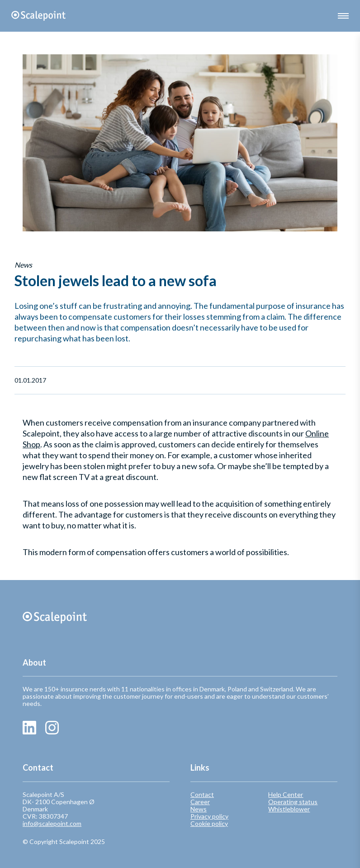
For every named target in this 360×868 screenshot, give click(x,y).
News (199, 809)
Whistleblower (289, 809)
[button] (343, 16)
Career (200, 802)
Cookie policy (209, 824)
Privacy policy (209, 816)
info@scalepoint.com (52, 823)
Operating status (293, 802)
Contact (202, 795)
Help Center (286, 795)
